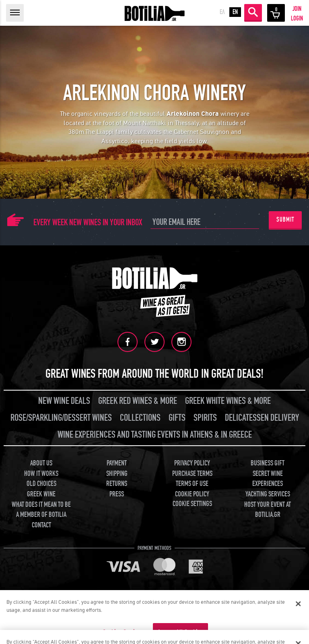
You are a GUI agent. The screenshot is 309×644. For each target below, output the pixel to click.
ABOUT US (41, 463)
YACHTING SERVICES (268, 494)
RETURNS (117, 484)
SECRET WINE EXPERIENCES (268, 479)
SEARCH (253, 12)
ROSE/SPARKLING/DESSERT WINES (61, 418)
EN (235, 12)
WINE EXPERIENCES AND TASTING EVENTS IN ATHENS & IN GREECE (155, 435)
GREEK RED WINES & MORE (138, 401)
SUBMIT (285, 220)
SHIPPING (117, 474)
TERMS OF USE (192, 484)
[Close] (298, 607)
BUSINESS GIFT (268, 463)
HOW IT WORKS (41, 474)
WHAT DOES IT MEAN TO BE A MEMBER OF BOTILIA (41, 510)
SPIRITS (205, 418)
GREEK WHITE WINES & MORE (228, 401)
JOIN (297, 9)
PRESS (117, 494)
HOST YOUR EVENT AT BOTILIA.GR (268, 510)
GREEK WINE (41, 494)
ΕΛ (222, 12)
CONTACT (41, 525)
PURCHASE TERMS (192, 474)
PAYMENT (117, 463)
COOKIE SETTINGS (192, 504)
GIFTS (177, 418)
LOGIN (297, 19)
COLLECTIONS (140, 418)
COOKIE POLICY (192, 494)
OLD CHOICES (41, 484)
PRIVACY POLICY (192, 463)
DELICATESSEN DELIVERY (262, 418)
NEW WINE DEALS (64, 401)
